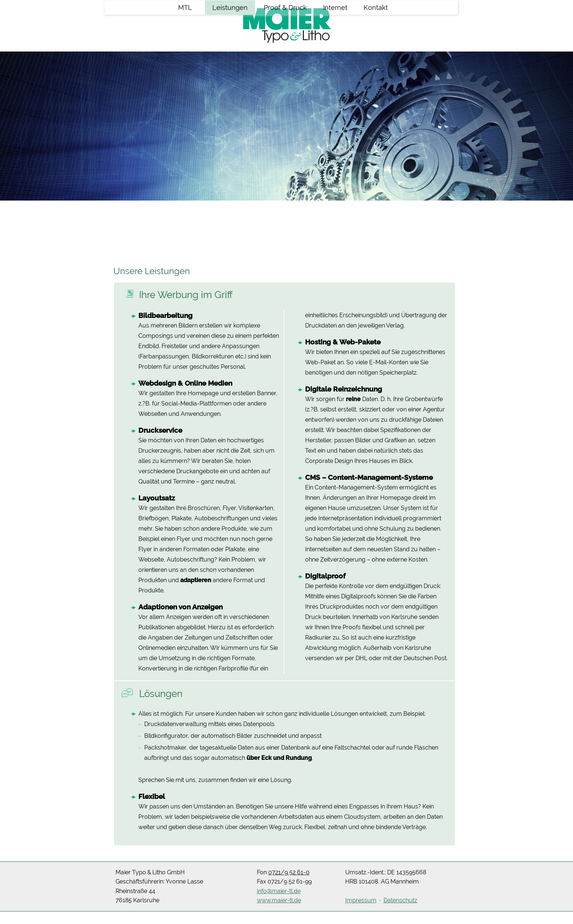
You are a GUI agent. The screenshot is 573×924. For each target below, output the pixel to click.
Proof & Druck (285, 55)
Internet (335, 55)
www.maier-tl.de (279, 900)
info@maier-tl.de (279, 891)
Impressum (361, 900)
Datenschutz (400, 900)
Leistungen (230, 55)
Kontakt (376, 55)
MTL (185, 55)
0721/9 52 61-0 (289, 872)
